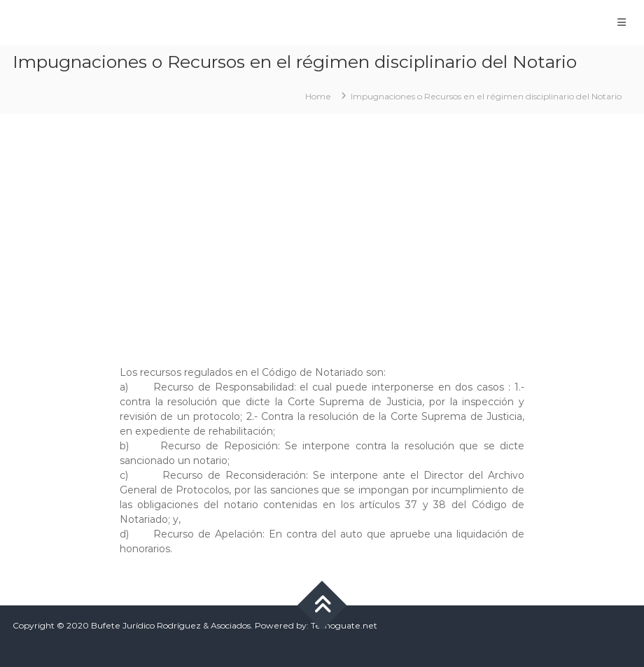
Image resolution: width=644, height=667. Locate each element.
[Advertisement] (322, 232)
